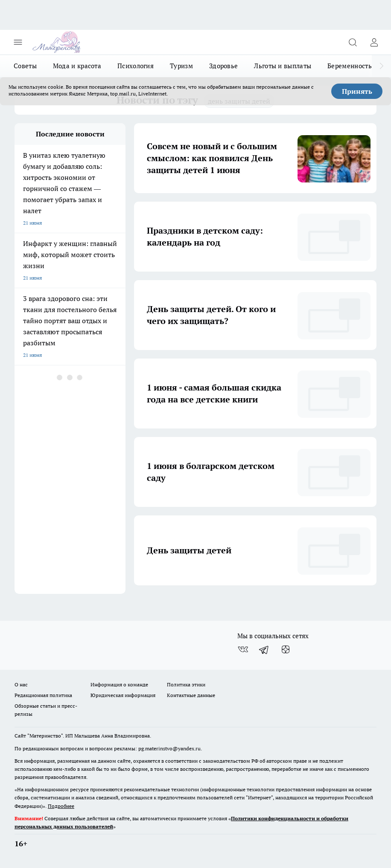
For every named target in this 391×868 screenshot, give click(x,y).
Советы (25, 66)
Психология (136, 66)
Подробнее (61, 806)
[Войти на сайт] (374, 42)
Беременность (350, 66)
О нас (21, 684)
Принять (357, 91)
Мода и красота (77, 66)
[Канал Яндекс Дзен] (286, 650)
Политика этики (186, 684)
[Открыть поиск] (353, 42)
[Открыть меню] (18, 42)
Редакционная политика (43, 695)
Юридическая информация (123, 695)
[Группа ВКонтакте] (243, 650)
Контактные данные (191, 695)
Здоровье (223, 66)
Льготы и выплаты (283, 66)
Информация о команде (119, 684)
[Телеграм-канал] (264, 650)
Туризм (181, 66)
